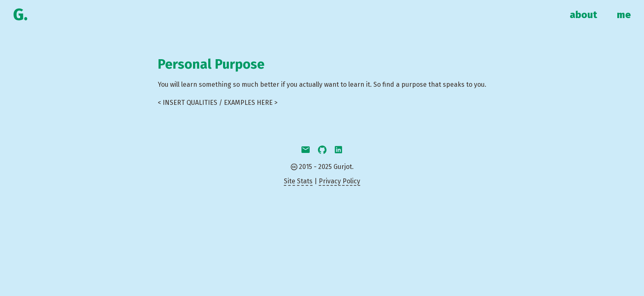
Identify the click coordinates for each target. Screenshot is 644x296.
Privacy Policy (339, 181)
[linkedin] (338, 150)
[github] (322, 150)
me (624, 15)
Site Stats (298, 181)
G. (20, 15)
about (583, 15)
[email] (306, 150)
